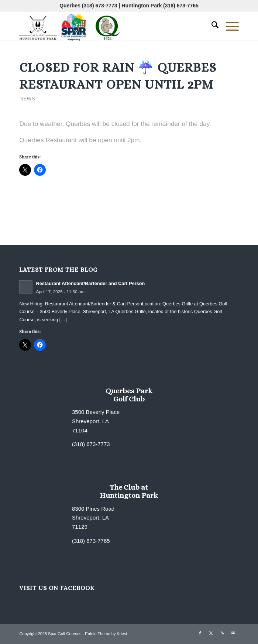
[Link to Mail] (233, 633)
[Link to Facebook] (200, 633)
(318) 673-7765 (181, 6)
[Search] (211, 26)
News (27, 98)
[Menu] (229, 26)
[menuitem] (211, 26)
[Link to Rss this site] (222, 633)
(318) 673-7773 (100, 6)
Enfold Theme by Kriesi (106, 634)
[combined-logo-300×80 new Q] (107, 26)
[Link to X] (211, 633)
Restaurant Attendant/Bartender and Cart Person (90, 283)
